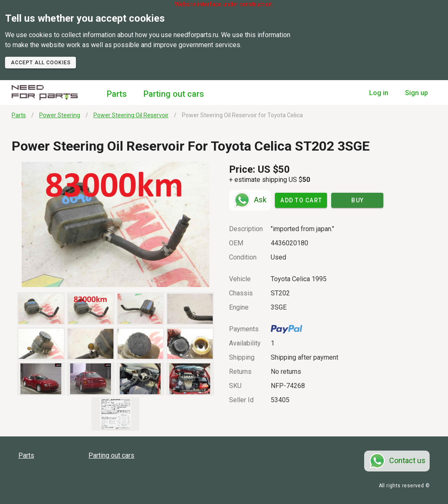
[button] (115, 224)
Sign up (417, 93)
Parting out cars (174, 94)
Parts (117, 94)
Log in (379, 93)
